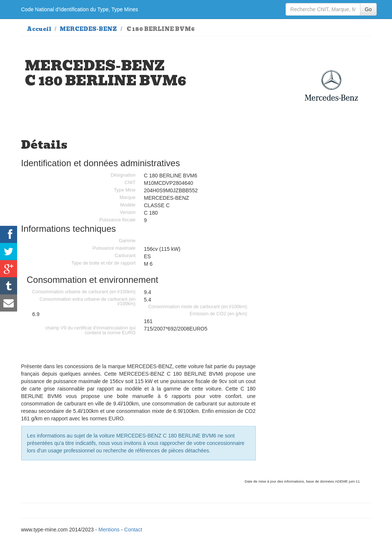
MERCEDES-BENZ (88, 29)
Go (368, 9)
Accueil (39, 29)
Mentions (109, 530)
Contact (133, 530)
